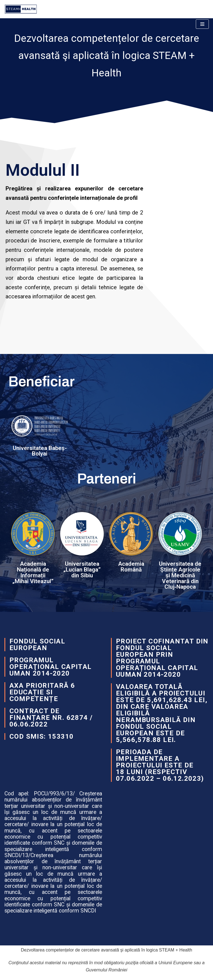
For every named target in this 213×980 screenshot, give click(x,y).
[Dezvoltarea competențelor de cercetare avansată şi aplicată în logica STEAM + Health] (22, 9)
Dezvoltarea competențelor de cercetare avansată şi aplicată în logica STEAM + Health (106, 950)
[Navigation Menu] (202, 24)
